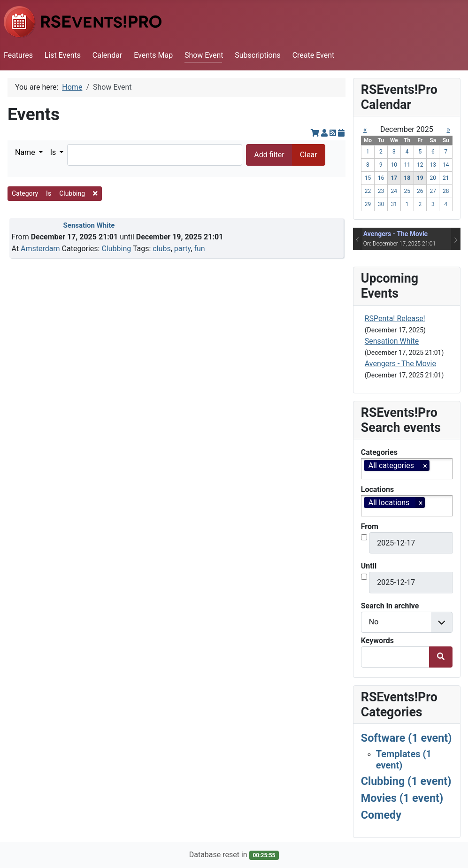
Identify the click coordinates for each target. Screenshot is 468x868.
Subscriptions (258, 55)
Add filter (269, 155)
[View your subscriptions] (325, 133)
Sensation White (89, 225)
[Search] (155, 155)
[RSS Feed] (334, 133)
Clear (309, 155)
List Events (63, 55)
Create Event (314, 55)
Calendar (107, 55)
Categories (379, 452)
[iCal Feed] (341, 133)
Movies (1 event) (402, 798)
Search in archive (390, 606)
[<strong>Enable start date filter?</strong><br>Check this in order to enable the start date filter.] (364, 537)
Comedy (381, 815)
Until (369, 566)
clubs (161, 249)
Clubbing (116, 249)
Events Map (153, 55)
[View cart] (316, 133)
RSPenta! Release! (395, 319)
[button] (29, 153)
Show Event (204, 55)
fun (199, 249)
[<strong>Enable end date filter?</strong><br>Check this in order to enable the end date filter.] (364, 577)
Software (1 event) (407, 738)
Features (18, 55)
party (182, 249)
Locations (377, 489)
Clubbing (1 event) (406, 781)
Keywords (377, 641)
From (370, 526)
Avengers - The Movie (395, 234)
